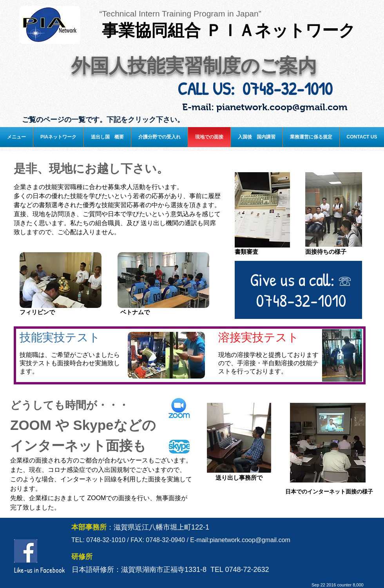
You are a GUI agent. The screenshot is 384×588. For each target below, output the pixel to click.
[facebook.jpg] (26, 551)
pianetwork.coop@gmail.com (282, 107)
